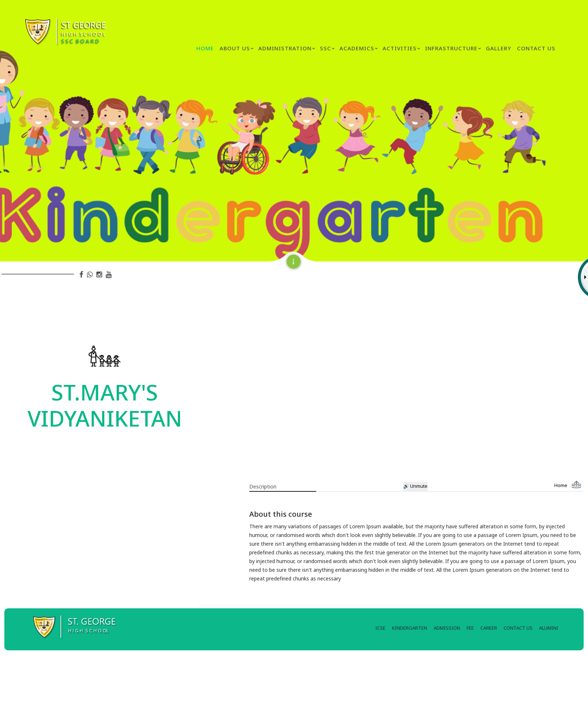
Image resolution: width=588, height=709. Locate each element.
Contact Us (536, 48)
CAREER (489, 628)
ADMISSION (447, 628)
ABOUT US (235, 48)
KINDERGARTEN (410, 628)
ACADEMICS (357, 48)
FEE (470, 628)
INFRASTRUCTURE (451, 48)
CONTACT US (518, 628)
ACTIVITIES (400, 48)
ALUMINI (549, 628)
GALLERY (499, 48)
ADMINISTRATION (285, 48)
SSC (326, 48)
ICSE (380, 628)
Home (205, 48)
